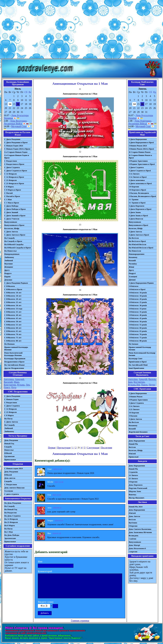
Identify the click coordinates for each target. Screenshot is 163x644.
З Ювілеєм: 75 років (138, 338)
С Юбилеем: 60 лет (13, 328)
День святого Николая (14, 488)
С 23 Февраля (10, 180)
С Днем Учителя (12, 219)
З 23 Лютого (134, 409)
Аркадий (19, 379)
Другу (7, 270)
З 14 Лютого (134, 174)
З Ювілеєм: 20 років (138, 299)
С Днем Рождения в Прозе (16, 142)
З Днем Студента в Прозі (140, 171)
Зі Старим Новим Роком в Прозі (140, 156)
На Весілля (134, 238)
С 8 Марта (9, 187)
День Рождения (11, 440)
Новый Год (9, 443)
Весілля (132, 447)
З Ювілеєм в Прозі (137, 289)
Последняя (106, 448)
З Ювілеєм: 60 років (138, 328)
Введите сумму (46, 602)
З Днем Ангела (135, 232)
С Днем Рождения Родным (16, 283)
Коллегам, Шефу (12, 228)
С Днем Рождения (12, 139)
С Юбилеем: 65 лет (13, 331)
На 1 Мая (8, 532)
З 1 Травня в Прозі (137, 203)
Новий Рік (133, 444)
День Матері (134, 545)
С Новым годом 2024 (14, 468)
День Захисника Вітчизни (140, 532)
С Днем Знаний (11, 212)
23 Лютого (133, 478)
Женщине (9, 267)
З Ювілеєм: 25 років (138, 302)
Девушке (8, 280)
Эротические (10, 538)
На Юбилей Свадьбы (14, 244)
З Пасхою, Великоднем (139, 193)
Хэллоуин (9, 491)
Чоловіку (133, 264)
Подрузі (132, 273)
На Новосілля (135, 251)
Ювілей (132, 454)
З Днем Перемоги (136, 206)
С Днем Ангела (11, 232)
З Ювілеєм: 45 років (138, 318)
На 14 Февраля (11, 519)
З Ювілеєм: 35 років (138, 312)
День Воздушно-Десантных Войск (15, 122)
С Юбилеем (10, 286)
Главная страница (80, 621)
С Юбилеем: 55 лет (13, 325)
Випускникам (135, 222)
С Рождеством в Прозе (14, 164)
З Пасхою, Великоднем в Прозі (142, 196)
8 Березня (133, 482)
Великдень (133, 536)
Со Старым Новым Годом (16, 152)
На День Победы (12, 535)
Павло (144, 385)
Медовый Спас (19, 126)
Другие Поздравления (14, 368)
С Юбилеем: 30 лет (13, 305)
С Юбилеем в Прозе (13, 289)
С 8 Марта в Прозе (13, 190)
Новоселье (9, 450)
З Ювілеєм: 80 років (138, 341)
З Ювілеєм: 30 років (138, 305)
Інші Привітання (136, 368)
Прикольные (10, 460)
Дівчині (132, 280)
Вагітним (133, 523)
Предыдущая (64, 448)
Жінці (131, 267)
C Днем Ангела (11, 422)
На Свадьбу (10, 238)
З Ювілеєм (133, 286)
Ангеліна (133, 379)
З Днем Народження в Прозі (141, 142)
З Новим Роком (136, 397)
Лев (28, 385)
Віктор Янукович (136, 498)
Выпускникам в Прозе (14, 225)
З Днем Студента (136, 167)
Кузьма (21, 385)
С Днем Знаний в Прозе (15, 216)
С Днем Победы (11, 206)
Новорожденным (12, 254)
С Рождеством (11, 161)
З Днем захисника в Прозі (140, 183)
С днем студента (12, 494)
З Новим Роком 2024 (138, 146)
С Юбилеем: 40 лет (13, 315)
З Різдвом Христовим (138, 161)
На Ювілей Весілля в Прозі (141, 248)
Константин (10, 385)
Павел (7, 388)
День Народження (137, 441)
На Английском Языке (14, 365)
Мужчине (9, 264)
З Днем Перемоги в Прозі (140, 209)
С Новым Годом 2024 (14, 146)
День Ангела (134, 516)
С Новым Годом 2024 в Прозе (17, 149)
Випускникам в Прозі (138, 225)
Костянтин (139, 382)
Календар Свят (136, 358)
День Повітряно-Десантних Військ (140, 122)
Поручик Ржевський (138, 488)
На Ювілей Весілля (137, 244)
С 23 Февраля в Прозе (14, 183)
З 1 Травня (133, 199)
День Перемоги (136, 485)
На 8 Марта (10, 525)
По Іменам (133, 344)
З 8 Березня (134, 187)
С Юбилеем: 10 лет (13, 293)
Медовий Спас (143, 126)
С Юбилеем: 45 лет (13, 318)
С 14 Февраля (10, 174)
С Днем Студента (12, 167)
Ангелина (9, 379)
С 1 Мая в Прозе (12, 203)
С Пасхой (8, 193)
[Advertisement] (81, 30)
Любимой (9, 260)
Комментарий (45, 571)
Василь (152, 379)
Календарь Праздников (15, 358)
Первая (52, 448)
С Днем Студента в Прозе (16, 171)
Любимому (9, 257)
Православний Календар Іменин (140, 348)
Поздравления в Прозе (14, 362)
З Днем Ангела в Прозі (139, 235)
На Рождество (10, 513)
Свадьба (8, 447)
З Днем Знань (135, 212)
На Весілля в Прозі (137, 241)
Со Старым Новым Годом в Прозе (17, 156)
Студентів (133, 472)
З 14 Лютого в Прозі (138, 177)
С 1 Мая (8, 199)
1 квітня (132, 539)
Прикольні (134, 457)
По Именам (9, 344)
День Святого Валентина (140, 529)
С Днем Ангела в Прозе (15, 235)
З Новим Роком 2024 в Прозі (141, 149)
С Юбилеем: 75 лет (13, 338)
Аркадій (143, 379)
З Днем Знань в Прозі (138, 216)
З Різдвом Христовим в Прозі (142, 164)
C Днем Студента (12, 406)
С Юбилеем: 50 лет (13, 321)
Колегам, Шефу (136, 228)
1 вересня (133, 552)
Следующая (93, 448)
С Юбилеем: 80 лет (13, 341)
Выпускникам (11, 222)
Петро (152, 385)
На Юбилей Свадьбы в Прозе (18, 248)
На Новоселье (10, 251)
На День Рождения (13, 503)
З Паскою (133, 416)
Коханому (133, 257)
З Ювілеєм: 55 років (138, 325)
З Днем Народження (138, 139)
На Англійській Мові (138, 365)
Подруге (8, 273)
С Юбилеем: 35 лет (13, 312)
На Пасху (8, 419)
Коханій (132, 260)
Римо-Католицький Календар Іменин (142, 354)
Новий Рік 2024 (136, 507)
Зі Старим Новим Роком (139, 152)
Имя (40, 562)
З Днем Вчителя (136, 219)
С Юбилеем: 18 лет (13, 296)
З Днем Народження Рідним (141, 283)
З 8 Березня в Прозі (137, 190)
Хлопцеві (133, 277)
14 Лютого (133, 475)
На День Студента (12, 516)
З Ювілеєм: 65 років (138, 331)
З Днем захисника (137, 180)
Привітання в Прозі (138, 362)
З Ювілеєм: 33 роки (137, 309)
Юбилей (8, 453)
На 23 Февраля (11, 522)
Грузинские (9, 456)
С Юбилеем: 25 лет (13, 302)
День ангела (10, 478)
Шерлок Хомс (135, 491)
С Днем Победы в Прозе (15, 209)
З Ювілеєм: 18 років (138, 296)
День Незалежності (137, 548)
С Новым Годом (11, 399)
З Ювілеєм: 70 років (138, 334)
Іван (130, 382)
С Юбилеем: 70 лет (13, 334)
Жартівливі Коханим (138, 432)
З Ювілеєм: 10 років (138, 293)
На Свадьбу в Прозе (13, 241)
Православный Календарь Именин (16, 348)
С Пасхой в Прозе (12, 196)
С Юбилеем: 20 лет (13, 299)
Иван (17, 382)
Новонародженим (137, 254)
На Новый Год (11, 509)
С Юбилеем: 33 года (13, 309)
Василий (8, 382)
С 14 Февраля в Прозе (14, 177)
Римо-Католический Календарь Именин (13, 354)
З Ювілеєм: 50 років (138, 321)
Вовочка (132, 495)
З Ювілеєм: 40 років (138, 315)
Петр (14, 388)
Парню (7, 277)
